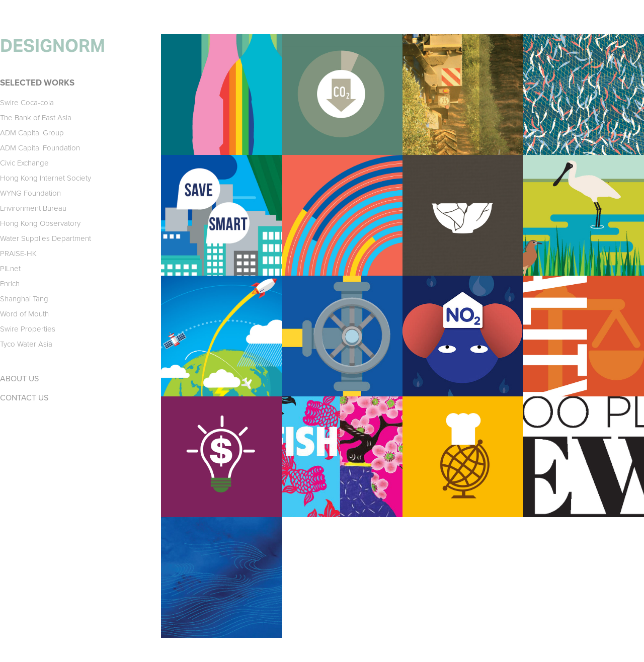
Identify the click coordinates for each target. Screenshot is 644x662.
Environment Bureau (33, 208)
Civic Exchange (24, 163)
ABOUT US (19, 378)
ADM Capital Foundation (40, 148)
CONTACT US (24, 397)
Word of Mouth (24, 314)
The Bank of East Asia (36, 117)
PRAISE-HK (18, 253)
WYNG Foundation (30, 193)
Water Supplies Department (46, 238)
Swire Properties (28, 329)
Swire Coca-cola (27, 102)
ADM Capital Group (32, 133)
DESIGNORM (53, 46)
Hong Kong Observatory (40, 223)
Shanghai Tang (24, 299)
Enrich (10, 283)
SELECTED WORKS (37, 82)
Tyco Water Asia (26, 344)
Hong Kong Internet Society (46, 178)
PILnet (10, 268)
